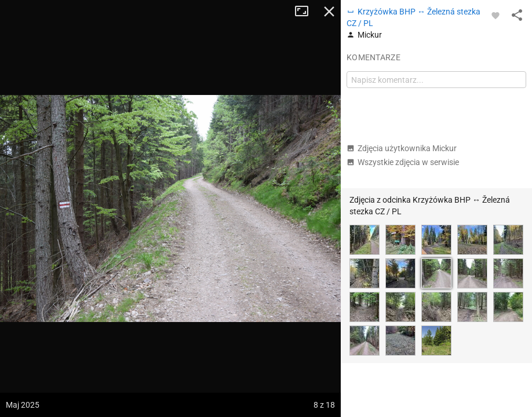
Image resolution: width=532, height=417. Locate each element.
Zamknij (329, 12)
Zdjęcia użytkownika (402, 148)
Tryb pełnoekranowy (306, 12)
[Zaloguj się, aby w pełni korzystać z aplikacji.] (495, 15)
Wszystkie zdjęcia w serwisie (403, 162)
